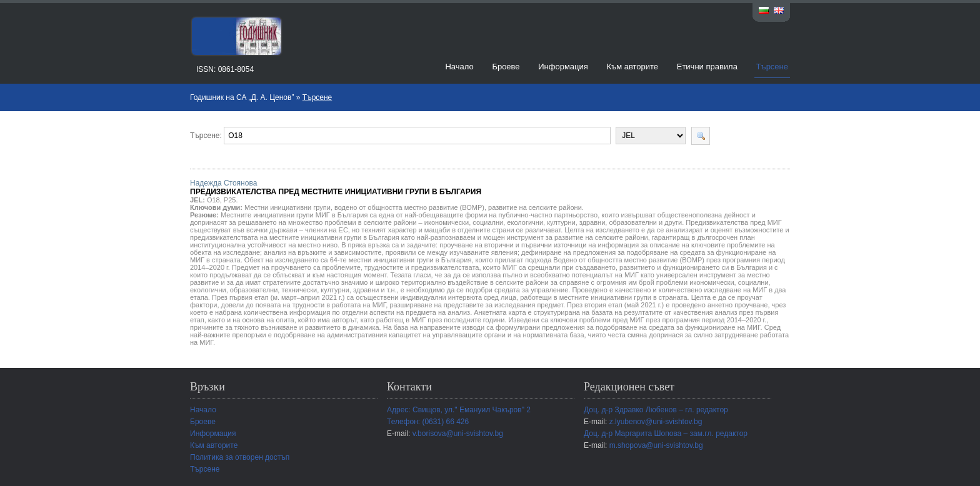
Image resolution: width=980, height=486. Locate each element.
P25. (231, 200)
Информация (563, 67)
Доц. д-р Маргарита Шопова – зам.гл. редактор (666, 434)
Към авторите (632, 67)
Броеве (506, 67)
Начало (459, 67)
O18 (213, 200)
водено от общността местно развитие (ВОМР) (409, 207)
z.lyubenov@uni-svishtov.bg (656, 422)
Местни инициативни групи (287, 207)
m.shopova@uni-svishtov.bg (656, 445)
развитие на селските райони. (536, 207)
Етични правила (707, 67)
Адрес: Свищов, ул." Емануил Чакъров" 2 (459, 410)
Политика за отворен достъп (240, 457)
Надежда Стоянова (336, 187)
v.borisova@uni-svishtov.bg (458, 434)
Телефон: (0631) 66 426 (428, 422)
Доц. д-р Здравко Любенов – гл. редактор (656, 410)
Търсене (772, 67)
